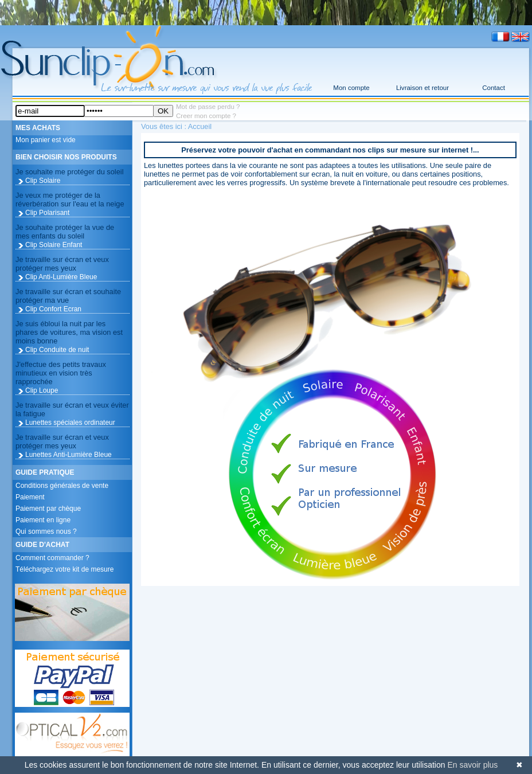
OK (163, 111)
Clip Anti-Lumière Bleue (61, 277)
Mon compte (351, 88)
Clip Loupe (42, 390)
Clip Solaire (43, 181)
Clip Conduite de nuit (57, 350)
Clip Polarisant (47, 213)
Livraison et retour (423, 88)
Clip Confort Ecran (53, 309)
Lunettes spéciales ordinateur (70, 423)
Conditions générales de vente (62, 486)
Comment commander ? (52, 558)
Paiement (30, 497)
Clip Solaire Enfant (54, 245)
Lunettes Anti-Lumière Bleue (69, 455)
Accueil (200, 126)
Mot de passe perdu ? (208, 107)
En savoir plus (472, 765)
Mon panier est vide (46, 140)
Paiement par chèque (48, 509)
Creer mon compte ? (206, 116)
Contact (494, 88)
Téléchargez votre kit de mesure (64, 569)
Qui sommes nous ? (46, 531)
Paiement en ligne (43, 520)
